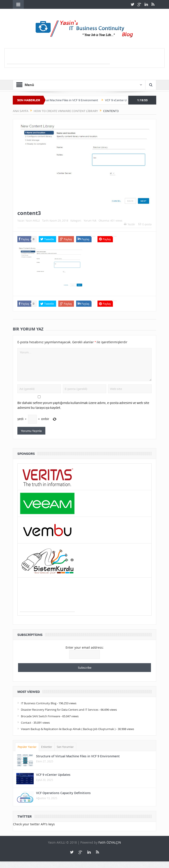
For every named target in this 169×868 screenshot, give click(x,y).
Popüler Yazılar (27, 747)
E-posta (145, 224)
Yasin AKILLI (33, 220)
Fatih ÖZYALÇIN (110, 842)
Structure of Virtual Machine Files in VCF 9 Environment (65, 100)
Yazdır (130, 224)
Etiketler (47, 747)
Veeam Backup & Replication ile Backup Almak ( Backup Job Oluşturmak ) (68, 729)
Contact (26, 723)
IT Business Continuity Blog (39, 703)
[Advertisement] (58, 57)
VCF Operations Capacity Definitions (63, 793)
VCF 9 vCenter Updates (125, 100)
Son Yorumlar (65, 747)
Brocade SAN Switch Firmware (40, 716)
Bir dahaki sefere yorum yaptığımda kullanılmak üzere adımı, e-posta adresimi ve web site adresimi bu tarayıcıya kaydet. (83, 405)
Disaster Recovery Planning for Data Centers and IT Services (60, 710)
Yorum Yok (90, 220)
